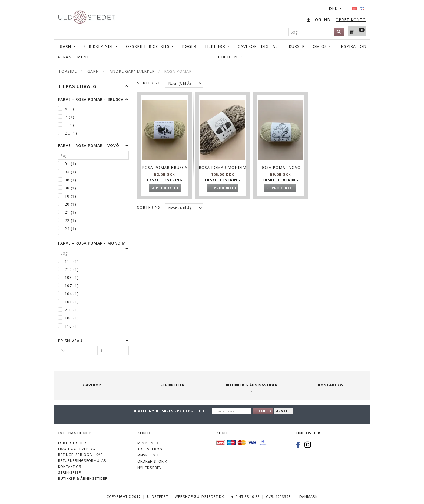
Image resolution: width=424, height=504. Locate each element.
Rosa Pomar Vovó (281, 163)
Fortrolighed (72, 443)
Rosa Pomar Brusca (165, 166)
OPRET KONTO (351, 20)
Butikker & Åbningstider (83, 478)
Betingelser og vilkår (81, 455)
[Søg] (339, 32)
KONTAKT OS (70, 467)
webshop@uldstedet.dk (199, 497)
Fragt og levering (77, 449)
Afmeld (284, 411)
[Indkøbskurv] (357, 31)
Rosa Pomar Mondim (223, 166)
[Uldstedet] (87, 16)
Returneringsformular (82, 461)
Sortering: (150, 83)
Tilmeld (263, 411)
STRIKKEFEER (70, 473)
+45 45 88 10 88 (246, 497)
